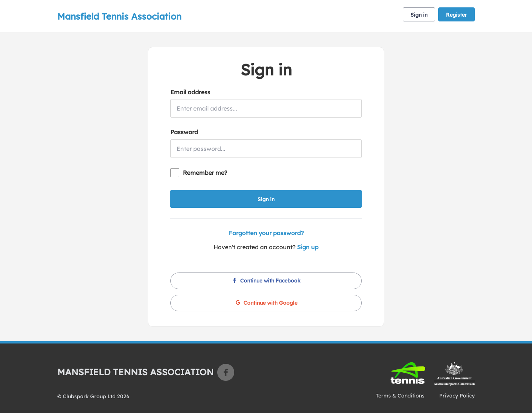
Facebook (226, 372)
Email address (190, 92)
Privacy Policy (457, 396)
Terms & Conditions (400, 396)
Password (184, 132)
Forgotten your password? (266, 233)
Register (456, 15)
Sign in (419, 15)
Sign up (308, 247)
